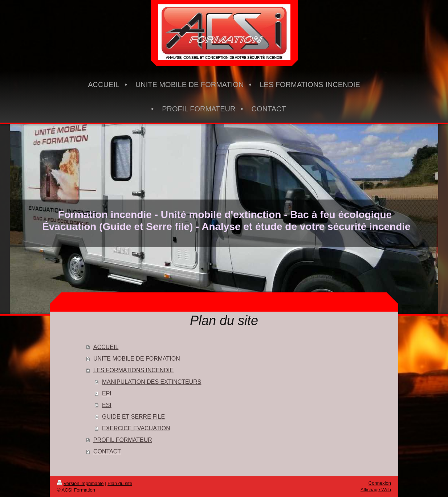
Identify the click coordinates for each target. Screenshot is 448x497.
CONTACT (107, 451)
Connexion (380, 483)
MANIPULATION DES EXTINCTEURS (152, 382)
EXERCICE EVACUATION (136, 428)
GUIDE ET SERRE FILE (133, 417)
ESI (107, 405)
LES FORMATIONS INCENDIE (133, 370)
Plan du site (120, 483)
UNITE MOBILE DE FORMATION (137, 359)
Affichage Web (376, 490)
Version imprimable (80, 483)
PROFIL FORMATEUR (123, 440)
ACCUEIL (106, 347)
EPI (107, 393)
